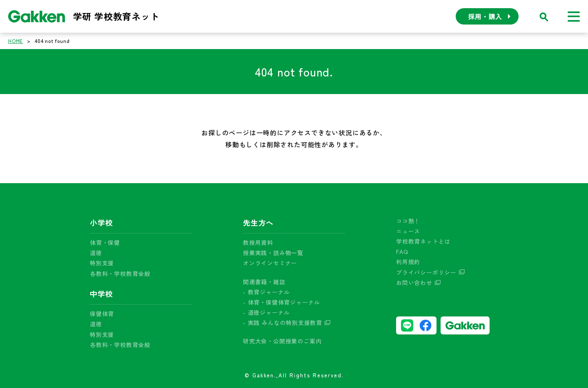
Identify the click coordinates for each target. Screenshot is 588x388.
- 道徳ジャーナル (266, 312)
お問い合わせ (414, 283)
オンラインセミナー (270, 263)
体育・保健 (105, 242)
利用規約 (408, 262)
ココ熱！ (408, 221)
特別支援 (102, 263)
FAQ (402, 251)
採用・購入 (485, 16)
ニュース (408, 231)
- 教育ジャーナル (266, 292)
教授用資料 (258, 242)
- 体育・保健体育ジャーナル (282, 302)
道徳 (96, 253)
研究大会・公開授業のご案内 (282, 341)
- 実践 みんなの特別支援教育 (283, 323)
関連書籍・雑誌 (264, 282)
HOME (16, 41)
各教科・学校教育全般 (120, 274)
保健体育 (102, 314)
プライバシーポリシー (426, 272)
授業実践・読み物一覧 (273, 253)
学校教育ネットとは (423, 241)
